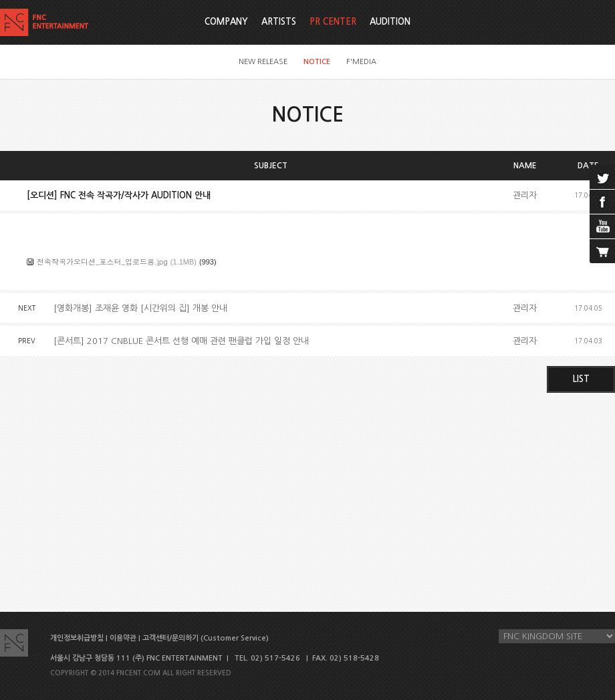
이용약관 (123, 638)
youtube (602, 226)
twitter (602, 177)
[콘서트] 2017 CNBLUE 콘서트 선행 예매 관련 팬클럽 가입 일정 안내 (181, 341)
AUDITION (390, 22)
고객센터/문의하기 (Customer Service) (206, 638)
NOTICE (317, 62)
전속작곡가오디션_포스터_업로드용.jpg (102, 261)
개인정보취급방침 (77, 638)
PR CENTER (333, 22)
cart (602, 251)
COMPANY (226, 22)
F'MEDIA (361, 62)
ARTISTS (279, 22)
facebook (602, 202)
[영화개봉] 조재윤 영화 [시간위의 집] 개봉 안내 (140, 308)
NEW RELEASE (263, 62)
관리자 (525, 195)
